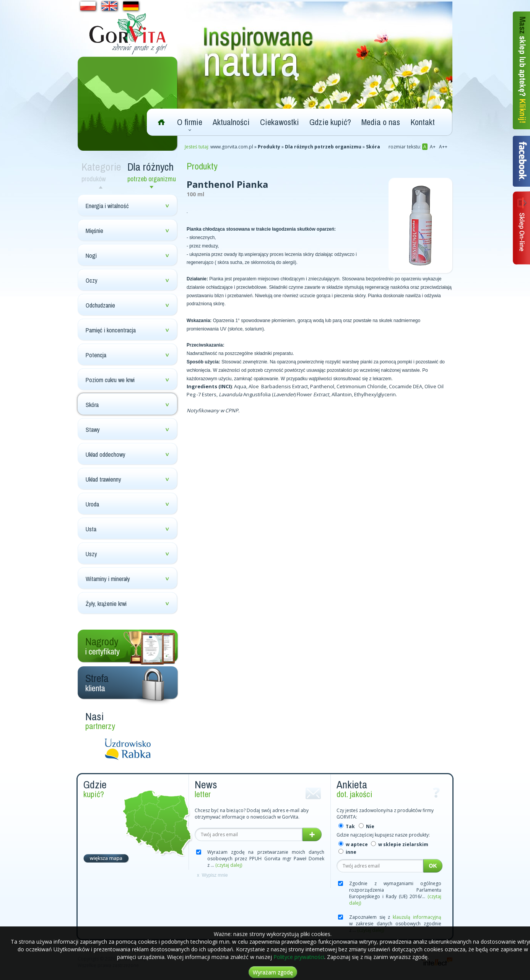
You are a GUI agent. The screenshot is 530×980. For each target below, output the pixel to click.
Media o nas (381, 122)
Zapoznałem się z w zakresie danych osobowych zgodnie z (395, 924)
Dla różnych (153, 172)
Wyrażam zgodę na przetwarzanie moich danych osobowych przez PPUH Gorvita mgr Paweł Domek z (266, 859)
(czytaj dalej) (229, 865)
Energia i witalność (107, 206)
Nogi (91, 256)
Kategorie (102, 172)
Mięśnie (94, 231)
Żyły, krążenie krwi (106, 604)
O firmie (190, 122)
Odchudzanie (100, 305)
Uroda (92, 504)
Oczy (92, 280)
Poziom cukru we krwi (110, 380)
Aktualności (231, 122)
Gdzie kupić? (330, 122)
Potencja (96, 355)
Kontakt (423, 122)
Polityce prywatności (299, 957)
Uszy (91, 554)
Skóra (92, 405)
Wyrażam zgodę (273, 972)
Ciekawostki (280, 122)
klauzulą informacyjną (417, 917)
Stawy (93, 430)
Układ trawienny (103, 479)
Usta (91, 529)
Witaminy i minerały (108, 579)
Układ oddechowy (106, 454)
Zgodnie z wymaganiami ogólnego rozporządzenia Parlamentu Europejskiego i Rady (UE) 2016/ (395, 893)
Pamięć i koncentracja (111, 330)
